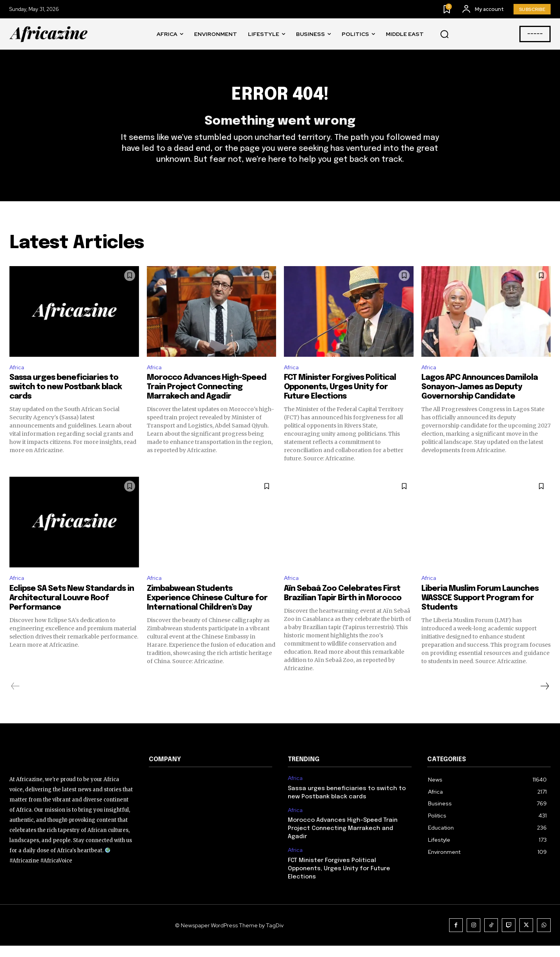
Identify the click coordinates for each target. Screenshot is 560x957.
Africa (18, 377)
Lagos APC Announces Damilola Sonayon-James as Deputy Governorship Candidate (480, 397)
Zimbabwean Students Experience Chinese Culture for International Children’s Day (207, 609)
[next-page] (544, 698)
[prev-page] (15, 698)
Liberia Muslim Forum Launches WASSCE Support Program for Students (480, 609)
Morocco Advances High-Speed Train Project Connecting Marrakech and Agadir (207, 397)
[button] (444, 34)
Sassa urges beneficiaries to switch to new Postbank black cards (66, 397)
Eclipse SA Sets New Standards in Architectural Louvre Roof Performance (72, 609)
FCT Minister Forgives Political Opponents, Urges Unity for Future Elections (340, 397)
